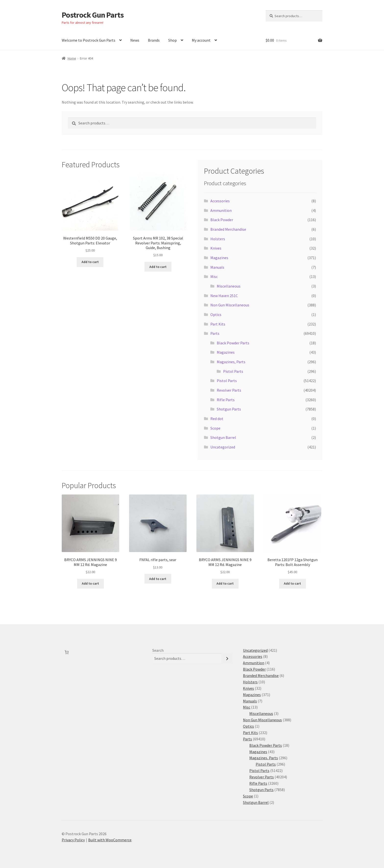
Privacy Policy (73, 840)
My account (201, 40)
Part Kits (218, 324)
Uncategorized (223, 447)
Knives (216, 248)
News (135, 40)
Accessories (220, 201)
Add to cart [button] (90, 262)
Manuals (217, 267)
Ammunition (221, 210)
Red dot (217, 419)
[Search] (227, 658)
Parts (215, 333)
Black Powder (222, 220)
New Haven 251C (224, 296)
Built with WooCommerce (110, 840)
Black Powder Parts (233, 343)
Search (158, 650)
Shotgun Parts (229, 409)
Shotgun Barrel (223, 437)
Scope (215, 428)
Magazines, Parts (231, 362)
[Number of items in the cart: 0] (67, 652)
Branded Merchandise (228, 229)
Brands (154, 40)
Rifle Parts (226, 400)
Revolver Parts (229, 390)
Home (72, 58)
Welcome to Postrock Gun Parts (89, 40)
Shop (173, 40)
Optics (216, 314)
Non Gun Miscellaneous (230, 305)
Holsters (218, 239)
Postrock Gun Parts (93, 15)
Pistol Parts (233, 371)
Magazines (219, 258)
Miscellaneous (229, 286)
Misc (214, 277)
